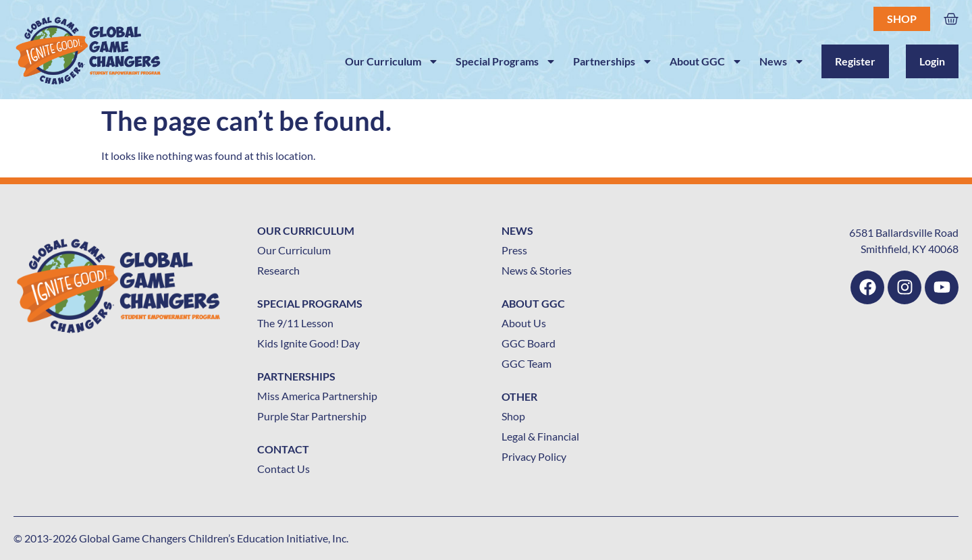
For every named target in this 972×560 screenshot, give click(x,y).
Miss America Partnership (317, 396)
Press (514, 250)
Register (855, 61)
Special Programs (506, 61)
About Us (524, 323)
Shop (902, 19)
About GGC (706, 61)
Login (932, 61)
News (782, 61)
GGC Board (529, 343)
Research (278, 270)
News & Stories (537, 270)
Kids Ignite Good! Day (308, 343)
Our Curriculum (392, 61)
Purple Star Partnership (312, 416)
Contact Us (283, 469)
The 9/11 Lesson (295, 323)
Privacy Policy (534, 456)
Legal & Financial (540, 436)
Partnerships (613, 61)
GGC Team (526, 363)
